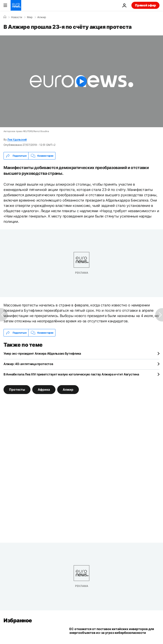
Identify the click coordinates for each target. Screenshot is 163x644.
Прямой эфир (145, 5)
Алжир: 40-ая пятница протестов (28, 364)
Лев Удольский (17, 139)
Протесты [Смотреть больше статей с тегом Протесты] (17, 389)
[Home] (5, 17)
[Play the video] (81, 81)
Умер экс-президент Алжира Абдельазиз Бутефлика (42, 353)
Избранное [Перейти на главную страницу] (18, 620)
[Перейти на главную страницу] (16, 5)
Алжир (42, 17)
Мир (30, 17)
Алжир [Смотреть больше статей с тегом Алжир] (68, 389)
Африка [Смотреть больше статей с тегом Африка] (44, 389)
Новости (17, 17)
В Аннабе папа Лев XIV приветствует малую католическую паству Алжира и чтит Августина (71, 374)
